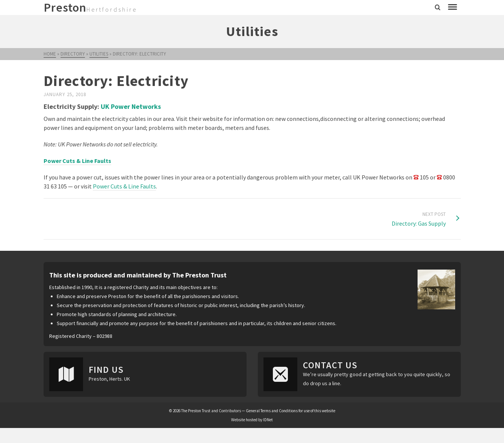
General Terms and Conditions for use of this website (291, 411)
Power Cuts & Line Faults (124, 186)
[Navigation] (453, 8)
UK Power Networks (131, 106)
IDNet (268, 420)
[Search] (438, 8)
